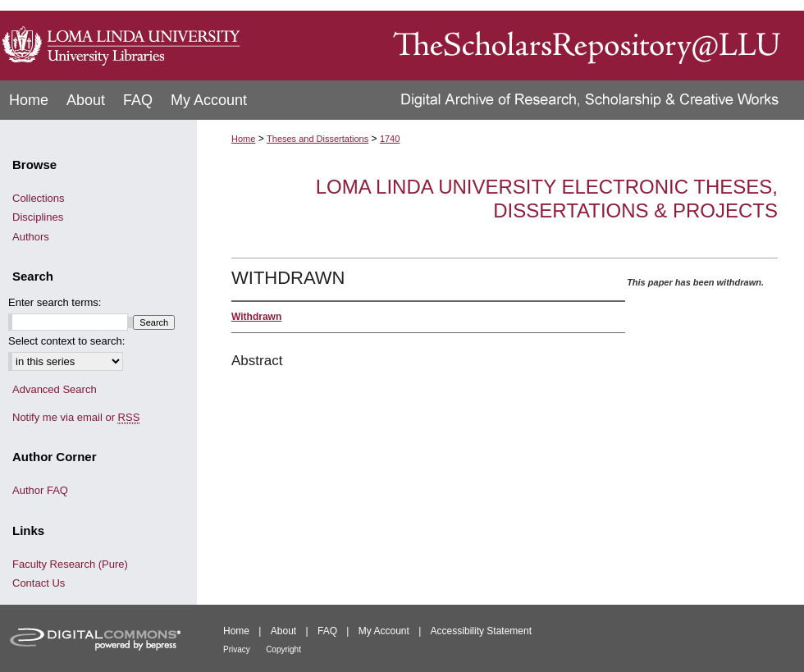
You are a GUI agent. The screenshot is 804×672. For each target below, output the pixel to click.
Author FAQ (40, 490)
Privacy (237, 649)
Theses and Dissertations (317, 139)
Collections (39, 198)
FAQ (327, 631)
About (283, 631)
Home (243, 139)
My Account (384, 631)
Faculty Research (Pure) (70, 564)
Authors (31, 237)
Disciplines (38, 217)
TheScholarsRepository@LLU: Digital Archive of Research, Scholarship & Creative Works (525, 40)
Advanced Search (55, 389)
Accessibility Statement (481, 631)
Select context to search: (66, 341)
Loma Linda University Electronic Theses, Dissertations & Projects (547, 199)
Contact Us (39, 583)
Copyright (283, 649)
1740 (390, 139)
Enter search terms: (55, 302)
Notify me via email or (76, 418)
